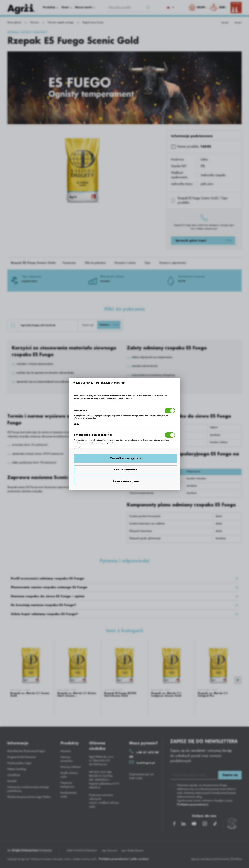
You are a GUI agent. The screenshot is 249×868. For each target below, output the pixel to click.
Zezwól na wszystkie (126, 458)
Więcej (77, 423)
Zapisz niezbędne (126, 481)
